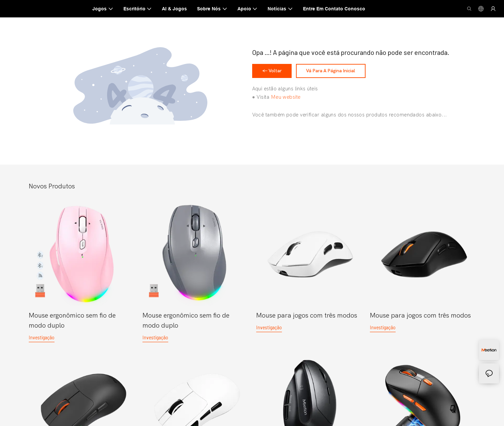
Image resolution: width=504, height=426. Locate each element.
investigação (42, 337)
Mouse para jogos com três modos (307, 315)
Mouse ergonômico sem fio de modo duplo (72, 320)
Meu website (286, 100)
